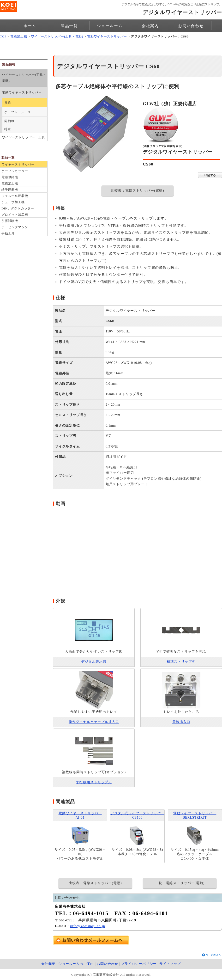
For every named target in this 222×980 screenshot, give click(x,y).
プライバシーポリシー (139, 964)
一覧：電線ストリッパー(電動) (180, 883)
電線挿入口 (181, 722)
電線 (8, 103)
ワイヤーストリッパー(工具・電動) (57, 36)
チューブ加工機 (13, 202)
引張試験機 (10, 221)
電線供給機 (10, 177)
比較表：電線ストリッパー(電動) (137, 191)
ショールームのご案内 (76, 964)
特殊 (8, 129)
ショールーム (110, 26)
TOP (3, 36)
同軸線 (9, 121)
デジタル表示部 (94, 662)
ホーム (30, 26)
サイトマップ (170, 964)
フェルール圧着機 (15, 196)
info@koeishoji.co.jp (88, 926)
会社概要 (48, 964)
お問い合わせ (191, 26)
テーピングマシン (15, 227)
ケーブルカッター (15, 171)
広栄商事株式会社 (106, 975)
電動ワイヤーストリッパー (107, 36)
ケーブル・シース (18, 112)
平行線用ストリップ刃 (94, 782)
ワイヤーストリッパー (18, 164)
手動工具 (8, 233)
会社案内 (150, 26)
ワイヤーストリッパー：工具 (23, 137)
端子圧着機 (10, 190)
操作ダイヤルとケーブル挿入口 (94, 722)
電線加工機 (19, 36)
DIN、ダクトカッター (18, 208)
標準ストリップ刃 (181, 662)
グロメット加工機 (15, 215)
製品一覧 (69, 26)
